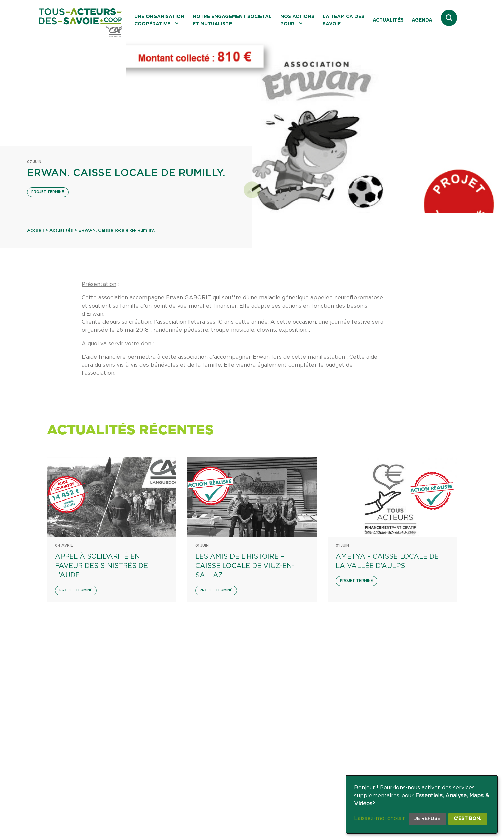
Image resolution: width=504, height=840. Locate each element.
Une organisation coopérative (159, 20)
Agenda (422, 20)
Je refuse (427, 819)
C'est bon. (468, 819)
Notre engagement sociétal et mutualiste (232, 20)
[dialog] (422, 804)
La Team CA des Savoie (343, 20)
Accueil (35, 230)
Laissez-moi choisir (380, 818)
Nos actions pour (297, 20)
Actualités (388, 20)
